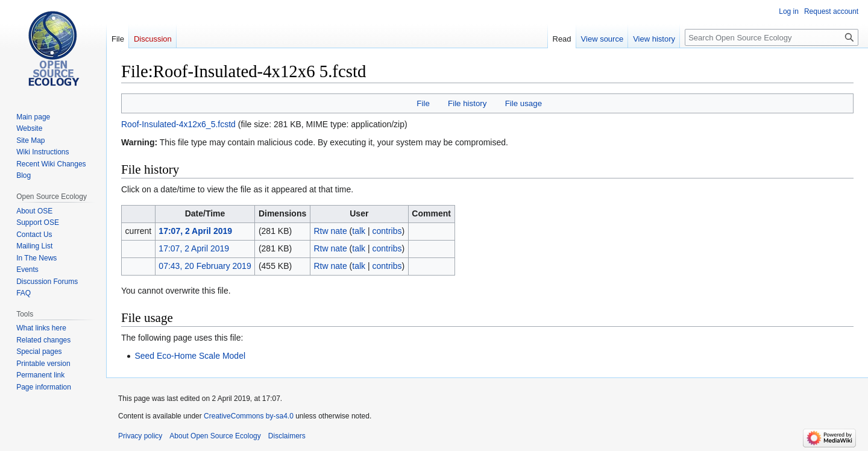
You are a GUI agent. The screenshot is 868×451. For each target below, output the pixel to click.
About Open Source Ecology (215, 436)
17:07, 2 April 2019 (195, 231)
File (423, 103)
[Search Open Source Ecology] (772, 37)
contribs (387, 231)
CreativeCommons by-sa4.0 (249, 416)
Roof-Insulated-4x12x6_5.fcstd (178, 124)
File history (467, 103)
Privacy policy (140, 436)
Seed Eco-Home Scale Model (190, 356)
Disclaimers (287, 436)
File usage (524, 103)
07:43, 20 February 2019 (205, 266)
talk (359, 231)
